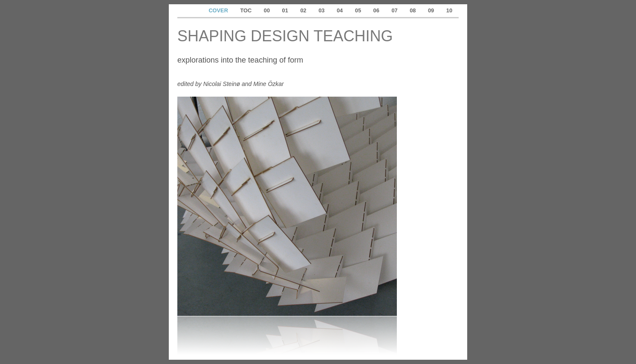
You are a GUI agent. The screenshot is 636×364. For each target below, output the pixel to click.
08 (413, 10)
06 (377, 10)
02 (304, 10)
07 (395, 10)
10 (449, 10)
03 (322, 10)
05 (359, 10)
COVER (219, 10)
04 (341, 10)
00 (268, 10)
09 (432, 10)
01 (286, 10)
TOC (246, 10)
